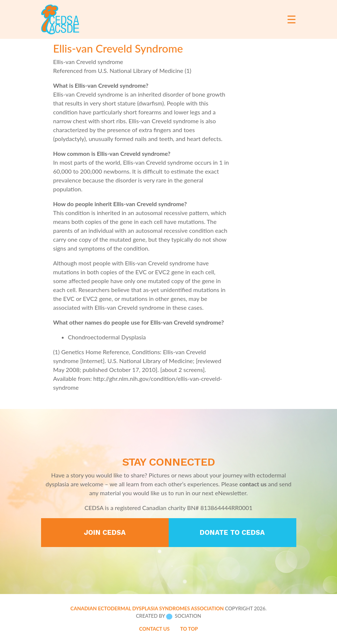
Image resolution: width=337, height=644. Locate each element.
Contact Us (154, 629)
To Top (189, 629)
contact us (253, 484)
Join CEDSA (105, 533)
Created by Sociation (168, 616)
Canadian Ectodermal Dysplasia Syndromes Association (147, 608)
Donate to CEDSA (232, 533)
